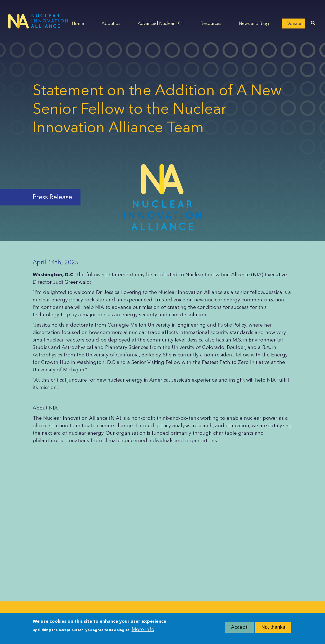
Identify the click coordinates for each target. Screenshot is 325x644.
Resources (211, 23)
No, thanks (273, 629)
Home (78, 23)
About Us (111, 23)
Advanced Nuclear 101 (160, 23)
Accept (239, 629)
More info (143, 632)
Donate (294, 23)
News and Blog (254, 23)
